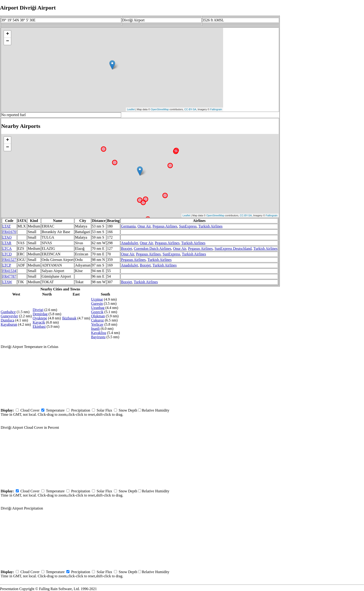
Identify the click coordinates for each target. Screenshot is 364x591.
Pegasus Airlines (165, 226)
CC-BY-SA (190, 109)
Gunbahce (8, 312)
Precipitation (81, 410)
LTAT (6, 226)
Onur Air (144, 226)
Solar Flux (104, 410)
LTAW (7, 282)
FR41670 (9, 232)
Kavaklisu (99, 333)
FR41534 (9, 271)
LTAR (7, 243)
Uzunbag (98, 308)
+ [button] (8, 34)
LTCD (7, 254)
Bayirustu (98, 337)
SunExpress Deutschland (233, 248)
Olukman (98, 316)
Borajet (126, 248)
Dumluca (8, 320)
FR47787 (9, 276)
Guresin (97, 304)
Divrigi (38, 310)
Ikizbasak (69, 318)
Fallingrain (216, 109)
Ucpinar (97, 299)
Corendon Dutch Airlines (152, 248)
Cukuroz (97, 320)
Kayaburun (9, 324)
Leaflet (131, 109)
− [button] (8, 41)
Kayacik (39, 322)
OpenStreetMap (160, 109)
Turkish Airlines (211, 226)
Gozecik (97, 312)
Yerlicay (97, 324)
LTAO (7, 237)
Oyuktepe (40, 318)
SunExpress (188, 226)
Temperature (55, 410)
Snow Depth (128, 410)
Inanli (95, 329)
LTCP (7, 265)
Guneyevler (9, 316)
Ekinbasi (39, 326)
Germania (128, 226)
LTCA (7, 248)
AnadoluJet (129, 243)
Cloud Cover (30, 410)
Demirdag (40, 314)
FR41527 (9, 260)
